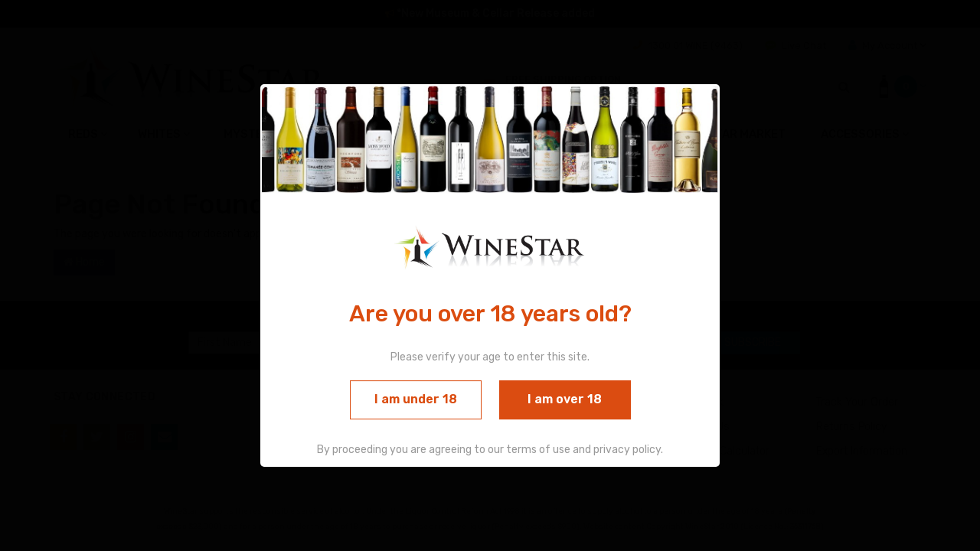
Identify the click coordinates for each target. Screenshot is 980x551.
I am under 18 (416, 399)
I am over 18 (565, 399)
